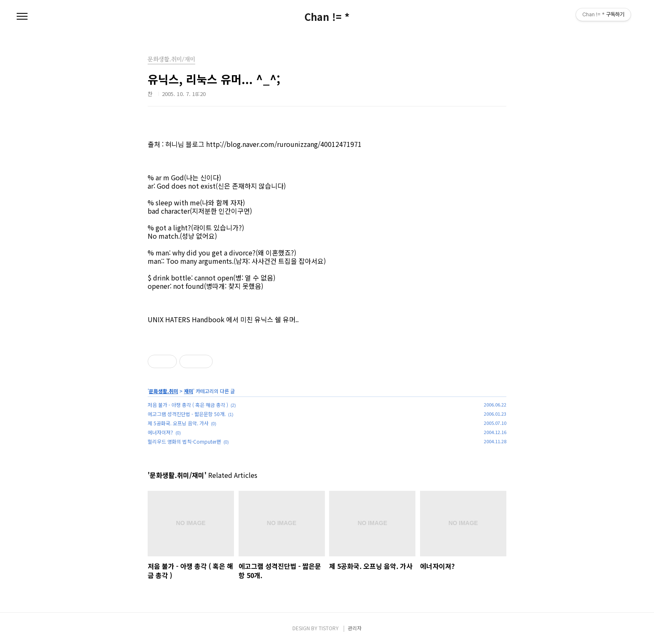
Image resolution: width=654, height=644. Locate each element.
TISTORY (329, 628)
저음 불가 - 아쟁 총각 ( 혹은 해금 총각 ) (188, 405)
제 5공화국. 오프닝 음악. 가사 (178, 423)
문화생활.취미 (163, 391)
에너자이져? (160, 432)
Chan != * (327, 17)
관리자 (355, 628)
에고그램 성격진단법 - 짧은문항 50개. (187, 414)
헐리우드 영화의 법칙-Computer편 (184, 441)
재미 (189, 391)
